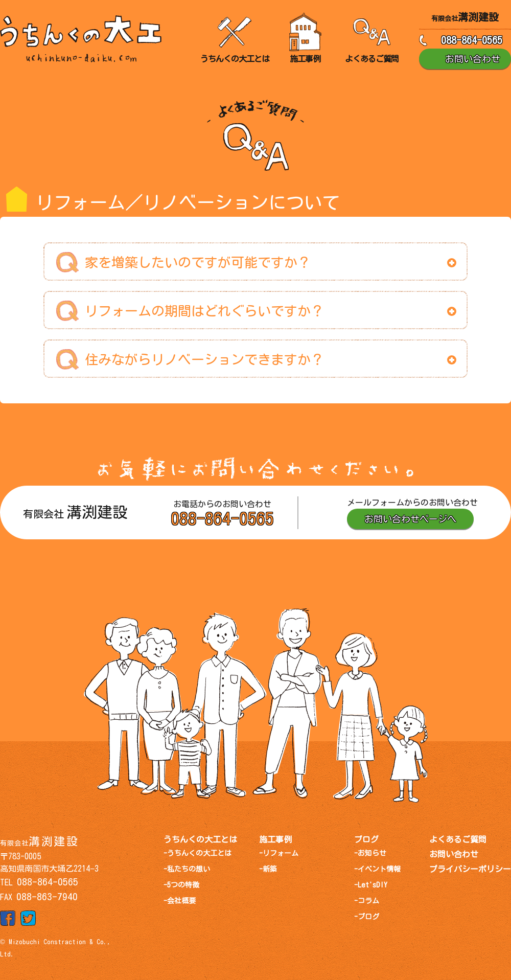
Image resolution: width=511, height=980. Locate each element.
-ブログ (367, 917)
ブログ (366, 839)
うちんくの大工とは (200, 839)
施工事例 (275, 839)
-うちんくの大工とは (198, 853)
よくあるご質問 (458, 839)
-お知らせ (370, 853)
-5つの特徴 (181, 885)
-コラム (367, 901)
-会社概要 (180, 901)
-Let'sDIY (371, 885)
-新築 (268, 869)
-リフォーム (279, 853)
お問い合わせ (454, 854)
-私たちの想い (187, 869)
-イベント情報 (377, 869)
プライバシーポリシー (470, 869)
